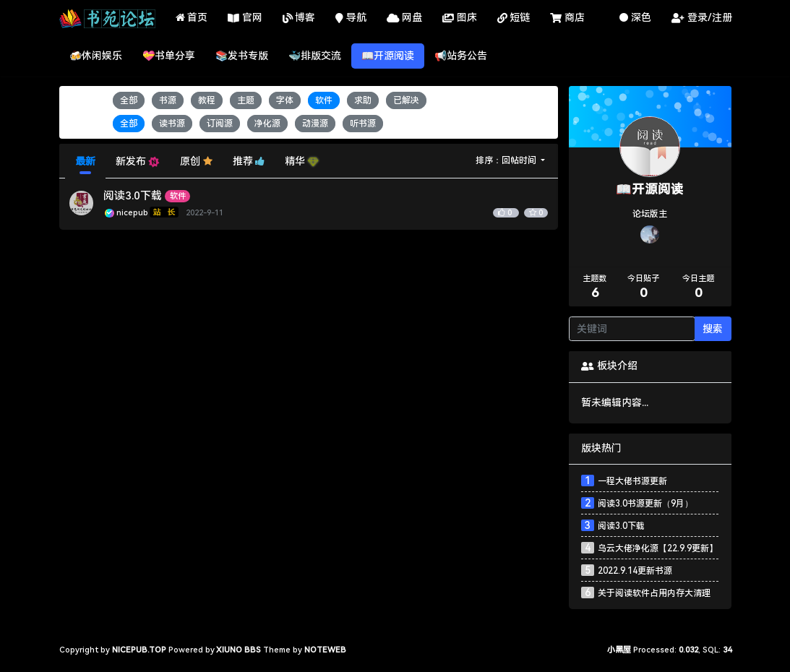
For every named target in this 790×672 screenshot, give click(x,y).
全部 (129, 100)
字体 (285, 100)
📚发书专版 (242, 56)
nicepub (149, 213)
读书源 (172, 124)
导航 (351, 18)
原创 (196, 161)
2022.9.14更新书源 (635, 571)
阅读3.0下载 (133, 196)
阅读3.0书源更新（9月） (645, 504)
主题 (246, 100)
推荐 (249, 161)
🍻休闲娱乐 (96, 56)
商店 (567, 18)
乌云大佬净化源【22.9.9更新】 (658, 548)
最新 (85, 161)
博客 (299, 18)
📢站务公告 (461, 56)
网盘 (405, 18)
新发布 (138, 161)
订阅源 (220, 124)
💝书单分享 (169, 56)
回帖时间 (520, 160)
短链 (514, 18)
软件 (324, 100)
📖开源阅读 (388, 56)
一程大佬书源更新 (632, 481)
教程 (207, 100)
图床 (460, 18)
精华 (301, 161)
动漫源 (315, 124)
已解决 (406, 100)
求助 (363, 100)
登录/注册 (702, 18)
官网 (245, 18)
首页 (192, 17)
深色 (635, 17)
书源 (168, 100)
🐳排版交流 (315, 56)
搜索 (713, 329)
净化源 (267, 124)
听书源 (363, 124)
